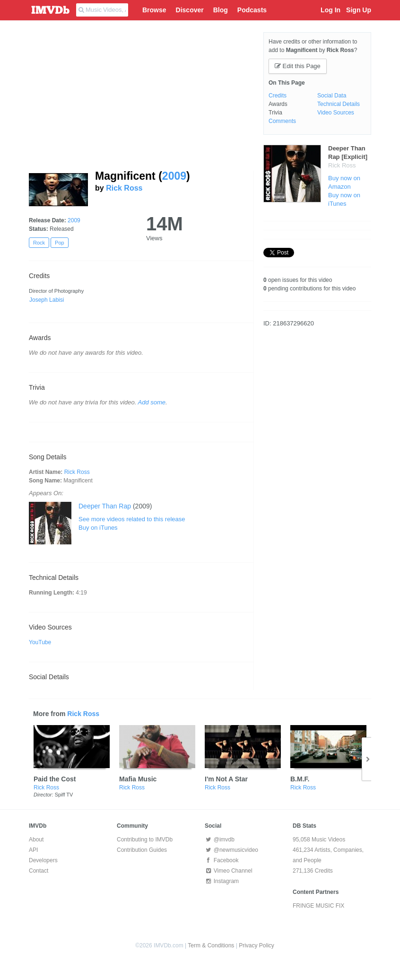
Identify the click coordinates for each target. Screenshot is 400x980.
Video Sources (336, 113)
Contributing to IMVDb (145, 840)
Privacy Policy (257, 945)
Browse (154, 10)
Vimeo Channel (229, 871)
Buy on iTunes (98, 528)
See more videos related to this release (132, 519)
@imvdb (220, 840)
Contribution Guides (142, 850)
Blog (221, 10)
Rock (39, 243)
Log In (330, 10)
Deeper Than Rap (105, 506)
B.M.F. (300, 779)
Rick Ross (124, 188)
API (33, 850)
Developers (43, 860)
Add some (152, 402)
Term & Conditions (211, 945)
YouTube (40, 642)
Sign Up (359, 10)
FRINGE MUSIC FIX (318, 906)
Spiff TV (64, 795)
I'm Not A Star (226, 779)
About (36, 840)
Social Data (332, 96)
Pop (60, 243)
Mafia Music (138, 779)
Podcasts (252, 10)
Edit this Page (298, 66)
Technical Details (339, 104)
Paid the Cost (55, 779)
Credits (278, 96)
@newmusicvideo (231, 850)
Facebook (222, 860)
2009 (174, 176)
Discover (190, 10)
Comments (282, 121)
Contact (39, 871)
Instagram (222, 881)
